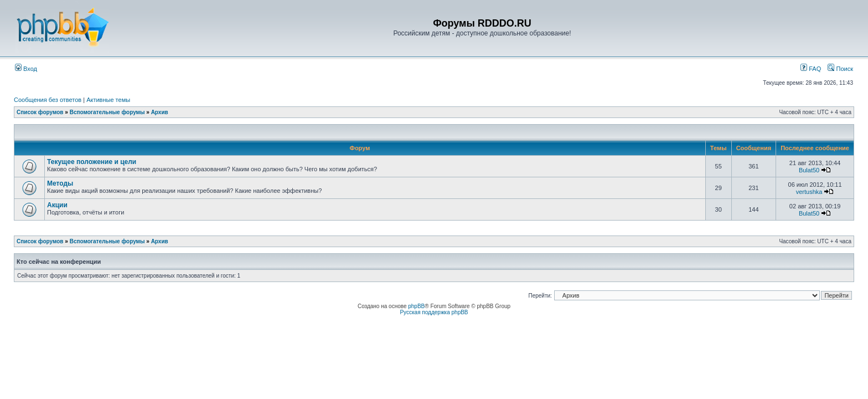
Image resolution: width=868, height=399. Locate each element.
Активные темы (108, 100)
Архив (160, 112)
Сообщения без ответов (48, 100)
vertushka (809, 192)
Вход (26, 69)
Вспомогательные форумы (107, 112)
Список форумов (40, 112)
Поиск (840, 69)
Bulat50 (809, 170)
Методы (60, 183)
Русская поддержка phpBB (434, 312)
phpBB (416, 306)
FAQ (811, 69)
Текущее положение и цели (92, 162)
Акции (57, 205)
